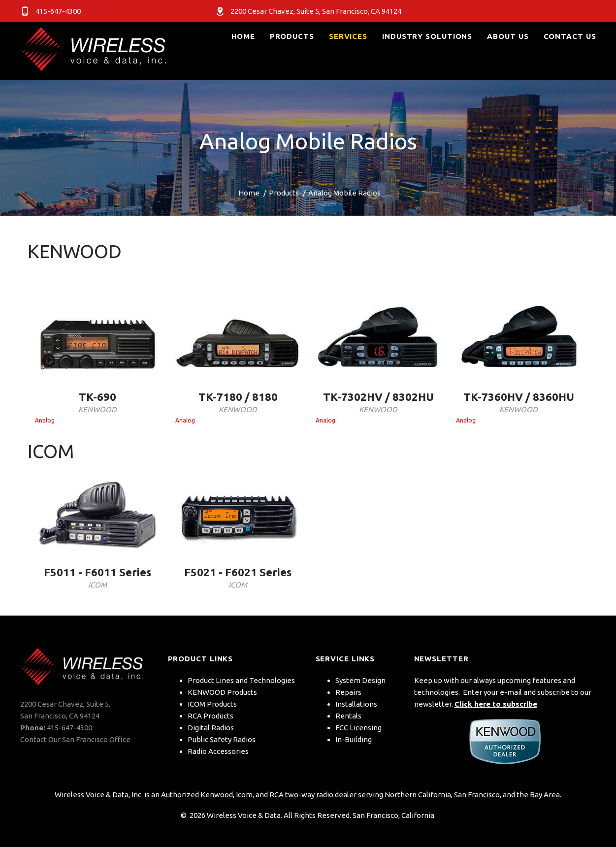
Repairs (348, 692)
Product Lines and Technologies (241, 680)
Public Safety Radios (222, 739)
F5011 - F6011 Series (97, 572)
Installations (356, 704)
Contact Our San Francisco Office (75, 739)
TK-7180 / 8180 (238, 397)
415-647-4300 (69, 728)
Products (284, 193)
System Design (360, 680)
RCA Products (211, 716)
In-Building (354, 739)
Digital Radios (211, 728)
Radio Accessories (218, 751)
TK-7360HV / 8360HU (519, 397)
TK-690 (97, 397)
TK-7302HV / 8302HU (378, 397)
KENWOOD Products (222, 692)
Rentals (348, 716)
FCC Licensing (358, 728)
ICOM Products (212, 704)
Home (249, 193)
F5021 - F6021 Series (238, 572)
